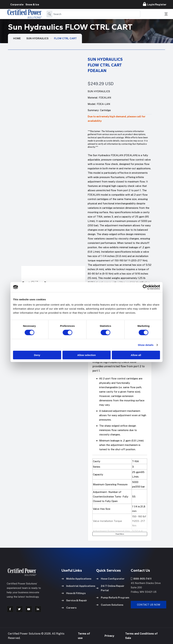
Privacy (109, 636)
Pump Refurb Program (113, 598)
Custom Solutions (110, 605)
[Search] (96, 14)
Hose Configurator (110, 579)
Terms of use (84, 636)
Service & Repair (74, 600)
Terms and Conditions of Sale (141, 636)
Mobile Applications (76, 579)
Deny (37, 355)
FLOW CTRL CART (65, 38)
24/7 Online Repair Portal (110, 588)
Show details (146, 345)
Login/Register (155, 4)
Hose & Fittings (74, 593)
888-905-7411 (141, 579)
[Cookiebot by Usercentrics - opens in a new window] (145, 287)
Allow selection (86, 355)
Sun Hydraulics (37, 38)
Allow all (136, 355)
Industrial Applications (78, 586)
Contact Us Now (149, 605)
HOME (17, 38)
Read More (120, 534)
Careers (69, 608)
